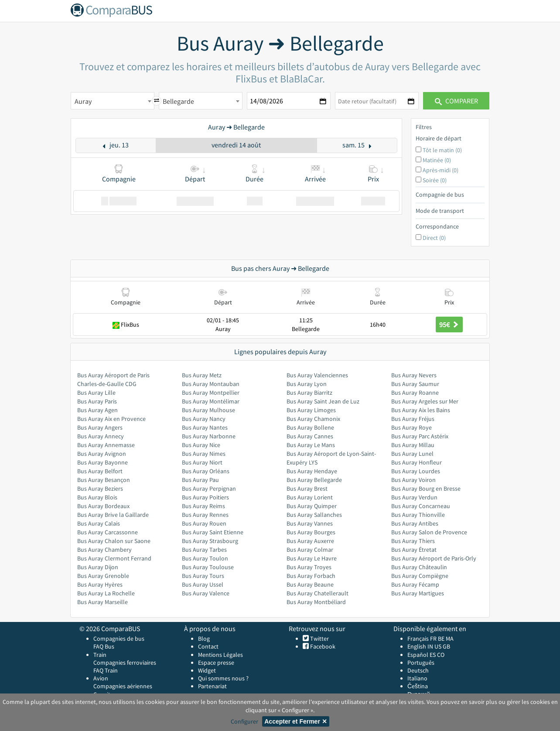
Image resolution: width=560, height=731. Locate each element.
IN (430, 646)
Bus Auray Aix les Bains (421, 410)
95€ (449, 325)
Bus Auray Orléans (206, 471)
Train (100, 655)
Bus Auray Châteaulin (419, 567)
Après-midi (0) (440, 170)
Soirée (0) (435, 180)
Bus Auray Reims (203, 506)
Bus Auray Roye (411, 427)
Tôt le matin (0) (442, 150)
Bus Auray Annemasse (106, 445)
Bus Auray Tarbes (204, 550)
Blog (204, 639)
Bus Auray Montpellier (211, 393)
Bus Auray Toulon (205, 558)
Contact (208, 646)
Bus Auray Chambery (104, 550)
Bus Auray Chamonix (313, 419)
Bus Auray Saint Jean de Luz (323, 401)
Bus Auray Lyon (307, 384)
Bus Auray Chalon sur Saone (114, 541)
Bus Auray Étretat (414, 550)
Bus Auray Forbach (311, 576)
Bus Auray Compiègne (420, 576)
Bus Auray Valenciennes (317, 375)
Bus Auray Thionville (418, 515)
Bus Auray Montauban (211, 384)
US (438, 646)
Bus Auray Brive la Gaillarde (113, 515)
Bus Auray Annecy (101, 436)
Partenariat (212, 686)
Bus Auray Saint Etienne (213, 532)
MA (450, 639)
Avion (101, 678)
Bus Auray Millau (413, 445)
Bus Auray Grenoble (103, 576)
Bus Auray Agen (97, 410)
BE (441, 639)
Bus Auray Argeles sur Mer (425, 401)
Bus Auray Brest (307, 488)
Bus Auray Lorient (310, 497)
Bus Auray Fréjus (413, 419)
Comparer (456, 101)
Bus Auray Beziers (100, 488)
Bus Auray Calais (99, 523)
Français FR (422, 639)
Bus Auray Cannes (310, 436)
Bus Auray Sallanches (314, 515)
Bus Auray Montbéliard (316, 602)
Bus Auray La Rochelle (106, 593)
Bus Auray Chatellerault (318, 593)
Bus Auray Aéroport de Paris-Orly (434, 558)
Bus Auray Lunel (412, 454)
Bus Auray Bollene (310, 427)
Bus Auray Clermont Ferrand (114, 558)
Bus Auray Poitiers (205, 497)
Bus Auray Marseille (102, 602)
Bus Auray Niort (202, 462)
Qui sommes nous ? (223, 678)
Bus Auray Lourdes (416, 471)
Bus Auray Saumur (415, 384)
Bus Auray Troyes (309, 567)
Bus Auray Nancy (204, 419)
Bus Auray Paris (97, 401)
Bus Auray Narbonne (209, 436)
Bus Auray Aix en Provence (111, 419)
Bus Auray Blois (97, 497)
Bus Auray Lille (96, 393)
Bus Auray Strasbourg (210, 541)
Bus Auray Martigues (418, 593)
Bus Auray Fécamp (415, 584)
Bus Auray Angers (100, 427)
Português (421, 663)
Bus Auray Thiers (413, 541)
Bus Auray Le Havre (312, 558)
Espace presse (216, 663)
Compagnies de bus (119, 639)
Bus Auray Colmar (310, 550)
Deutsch (418, 670)
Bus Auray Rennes (205, 515)
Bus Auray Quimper (312, 506)
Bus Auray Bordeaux (103, 506)
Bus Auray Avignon (102, 454)
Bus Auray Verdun (414, 497)
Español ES (422, 655)
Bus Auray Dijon (98, 567)
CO (441, 655)
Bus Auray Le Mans (311, 445)
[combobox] (113, 101)
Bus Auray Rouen (204, 523)
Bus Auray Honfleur (417, 462)
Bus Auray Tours (203, 576)
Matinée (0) (437, 160)
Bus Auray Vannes (310, 523)
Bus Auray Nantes (205, 427)
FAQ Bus (104, 646)
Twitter (319, 639)
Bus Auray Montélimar (211, 401)
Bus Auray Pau (200, 480)
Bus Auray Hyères (100, 584)
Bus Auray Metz (202, 375)
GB (446, 646)
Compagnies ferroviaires (125, 663)
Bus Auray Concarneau (421, 506)
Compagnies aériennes (123, 686)
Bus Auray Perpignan (209, 488)
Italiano (417, 678)
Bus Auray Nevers (414, 375)
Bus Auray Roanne (415, 393)
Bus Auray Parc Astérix (420, 436)
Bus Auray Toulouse (208, 567)
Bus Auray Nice (201, 445)
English (417, 646)
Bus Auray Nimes (204, 454)
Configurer (244, 721)
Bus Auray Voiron (413, 480)
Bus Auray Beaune (310, 584)
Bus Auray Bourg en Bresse (426, 488)
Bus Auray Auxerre (310, 541)
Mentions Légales (220, 655)
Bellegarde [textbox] (178, 101)
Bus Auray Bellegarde (314, 480)
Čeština (418, 686)
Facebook (322, 646)
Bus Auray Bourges (311, 532)
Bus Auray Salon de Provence (429, 532)
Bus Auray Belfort (100, 471)
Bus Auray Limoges (311, 410)
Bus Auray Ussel (203, 584)
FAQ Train (106, 670)
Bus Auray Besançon (104, 480)
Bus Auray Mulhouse (208, 410)
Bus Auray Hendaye (312, 471)
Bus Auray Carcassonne (108, 532)
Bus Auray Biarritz (309, 393)
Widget (207, 670)
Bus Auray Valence (206, 593)
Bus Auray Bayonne (102, 462)
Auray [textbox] (83, 101)
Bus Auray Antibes (415, 523)
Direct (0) (434, 238)
